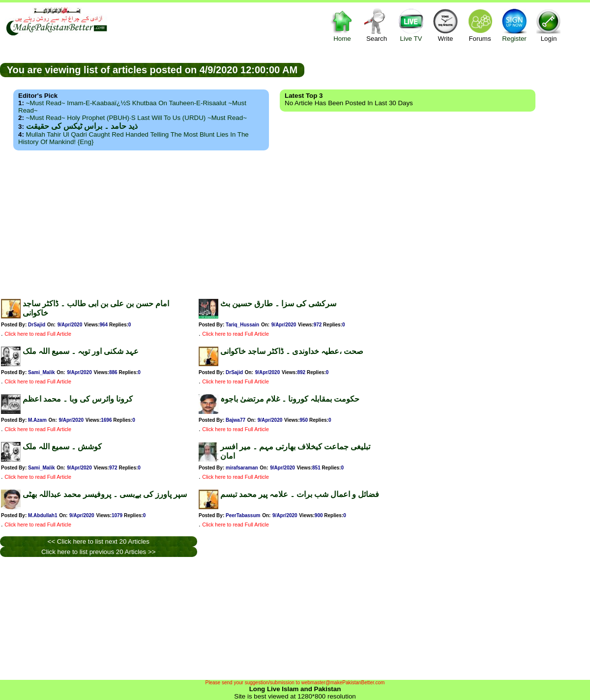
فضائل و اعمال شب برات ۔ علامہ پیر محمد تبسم (300, 494)
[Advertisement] (295, 222)
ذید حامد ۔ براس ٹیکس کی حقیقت (82, 126)
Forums (480, 25)
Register (514, 25)
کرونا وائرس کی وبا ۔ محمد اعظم (78, 399)
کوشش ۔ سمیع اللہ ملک (62, 447)
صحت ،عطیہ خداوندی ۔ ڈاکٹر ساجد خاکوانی (292, 351)
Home (342, 25)
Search (377, 25)
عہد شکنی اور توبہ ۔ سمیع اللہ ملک (81, 351)
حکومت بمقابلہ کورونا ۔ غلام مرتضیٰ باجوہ (290, 399)
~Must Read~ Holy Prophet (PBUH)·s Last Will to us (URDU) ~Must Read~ (136, 118)
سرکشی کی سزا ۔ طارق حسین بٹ (278, 304)
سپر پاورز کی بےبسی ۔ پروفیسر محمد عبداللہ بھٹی (105, 494)
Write (445, 25)
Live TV (411, 25)
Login (549, 25)
